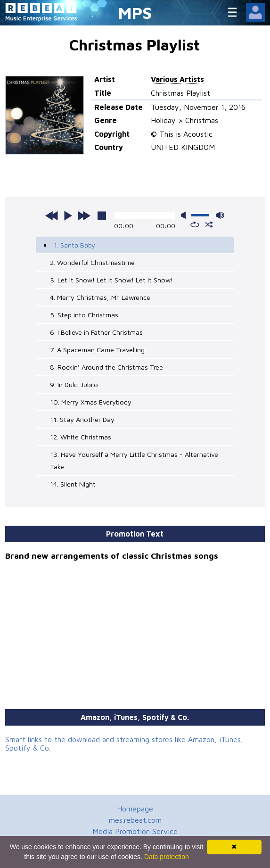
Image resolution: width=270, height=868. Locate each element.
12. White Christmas (81, 437)
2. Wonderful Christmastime (92, 262)
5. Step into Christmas (84, 315)
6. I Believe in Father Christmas (96, 332)
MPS (135, 12)
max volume (220, 215)
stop (102, 215)
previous (52, 215)
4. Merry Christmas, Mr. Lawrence (100, 297)
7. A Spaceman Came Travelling (97, 350)
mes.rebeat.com (135, 820)
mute (185, 215)
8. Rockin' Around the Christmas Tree (106, 367)
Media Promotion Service (135, 831)
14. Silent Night (73, 484)
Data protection (167, 857)
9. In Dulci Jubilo (74, 384)
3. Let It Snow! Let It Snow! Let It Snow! (111, 280)
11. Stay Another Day (82, 419)
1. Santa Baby (74, 245)
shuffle (209, 224)
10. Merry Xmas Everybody (91, 402)
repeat (195, 224)
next (84, 215)
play (68, 215)
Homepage (135, 809)
